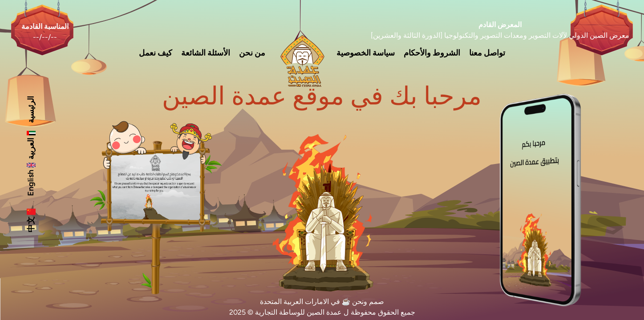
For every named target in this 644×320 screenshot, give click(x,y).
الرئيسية (31, 110)
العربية (31, 144)
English (31, 178)
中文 (31, 220)
